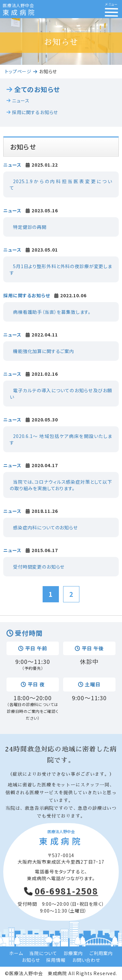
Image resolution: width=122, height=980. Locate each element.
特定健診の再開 (30, 227)
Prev (8, 32)
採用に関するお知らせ (35, 112)
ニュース (21, 101)
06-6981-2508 (66, 891)
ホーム (16, 953)
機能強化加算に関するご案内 (44, 351)
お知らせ (31, 960)
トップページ (18, 71)
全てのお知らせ (37, 89)
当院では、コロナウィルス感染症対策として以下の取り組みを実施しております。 (61, 485)
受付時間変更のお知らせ (39, 567)
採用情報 (56, 960)
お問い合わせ (86, 960)
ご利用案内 (101, 953)
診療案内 (73, 953)
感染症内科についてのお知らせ (45, 527)
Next (114, 32)
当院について (43, 953)
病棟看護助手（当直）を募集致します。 (52, 312)
